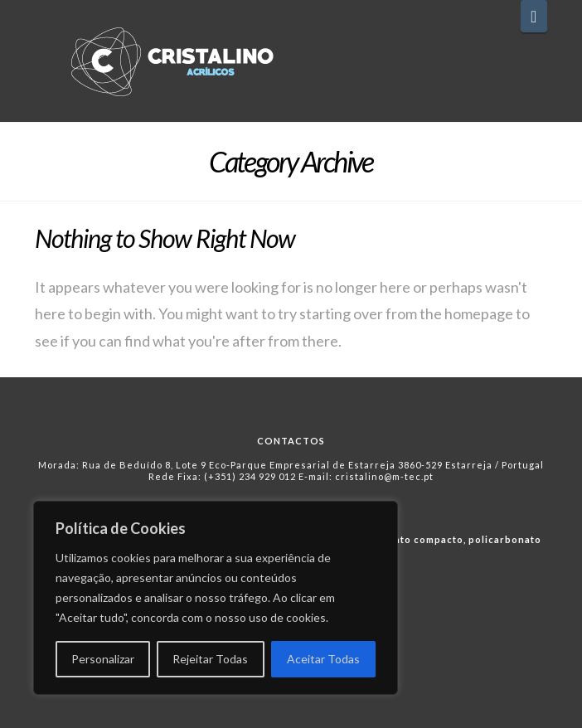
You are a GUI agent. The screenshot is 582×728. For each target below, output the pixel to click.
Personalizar (103, 659)
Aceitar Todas (323, 659)
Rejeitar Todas (210, 659)
